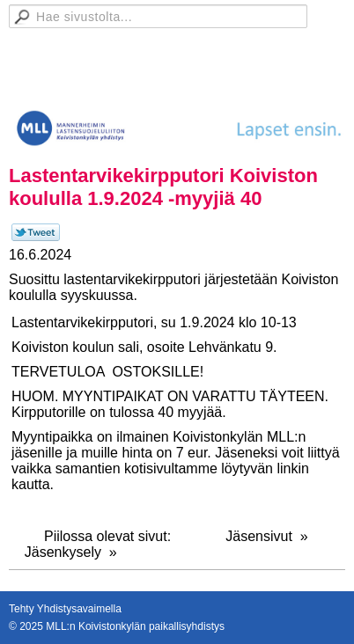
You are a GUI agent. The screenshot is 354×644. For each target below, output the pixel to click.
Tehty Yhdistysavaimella (65, 609)
